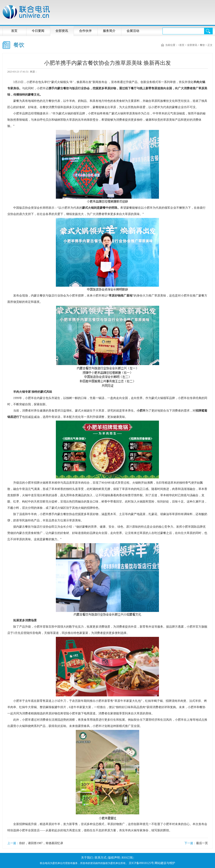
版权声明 (114, 858)
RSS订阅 (127, 858)
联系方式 (101, 858)
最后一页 (202, 843)
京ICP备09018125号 (141, 863)
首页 (14, 31)
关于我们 (87, 858)
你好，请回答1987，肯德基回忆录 (41, 843)
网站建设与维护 (165, 863)
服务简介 (109, 31)
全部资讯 (62, 31)
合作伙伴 (85, 31)
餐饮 (202, 45)
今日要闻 (38, 31)
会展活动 (133, 31)
